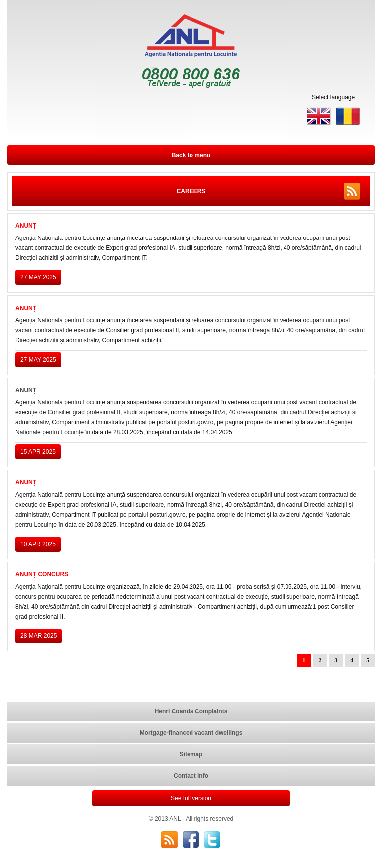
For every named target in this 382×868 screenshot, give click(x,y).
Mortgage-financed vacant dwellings (191, 733)
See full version (191, 798)
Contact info (191, 776)
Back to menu (191, 155)
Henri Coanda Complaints (191, 711)
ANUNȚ (26, 226)
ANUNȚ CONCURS (42, 574)
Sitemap (191, 754)
